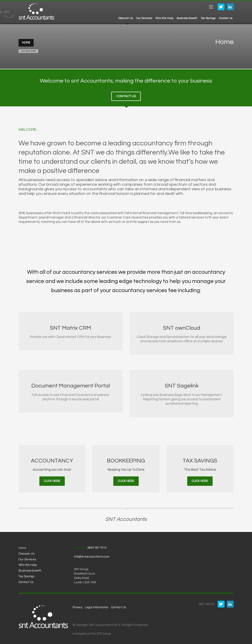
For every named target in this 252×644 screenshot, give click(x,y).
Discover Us (26, 553)
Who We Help (28, 564)
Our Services (27, 558)
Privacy (77, 606)
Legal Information (97, 606)
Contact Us (26, 581)
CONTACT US (126, 95)
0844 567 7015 (97, 547)
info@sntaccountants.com (92, 556)
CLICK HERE (52, 480)
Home (22, 547)
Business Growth (30, 569)
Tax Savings (26, 575)
